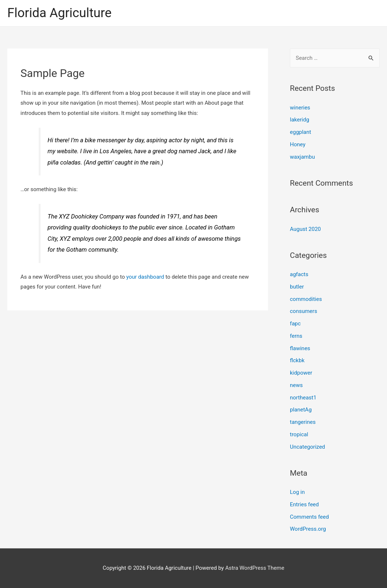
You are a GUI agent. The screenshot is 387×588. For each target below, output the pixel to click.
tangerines (303, 422)
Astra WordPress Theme (255, 568)
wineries (300, 108)
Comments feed (309, 517)
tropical (299, 434)
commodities (306, 299)
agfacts (299, 274)
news (296, 385)
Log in (297, 492)
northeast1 (303, 398)
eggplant (300, 132)
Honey (298, 144)
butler (297, 287)
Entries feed (304, 504)
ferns (296, 336)
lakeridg (300, 120)
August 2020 (305, 229)
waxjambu (302, 157)
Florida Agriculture (59, 13)
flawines (300, 348)
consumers (304, 311)
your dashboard (145, 277)
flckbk (297, 360)
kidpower (301, 373)
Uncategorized (307, 447)
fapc (295, 324)
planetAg (301, 410)
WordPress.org (308, 529)
